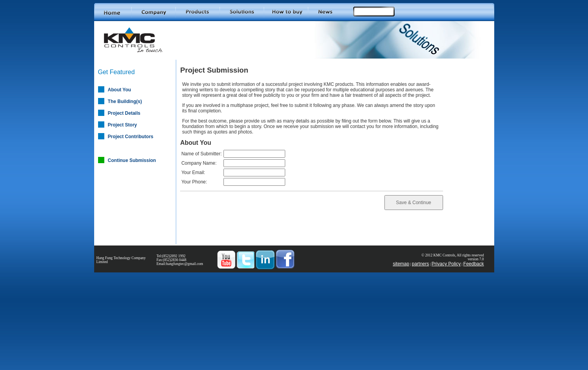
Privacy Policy (446, 264)
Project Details (124, 113)
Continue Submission (132, 160)
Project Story (122, 125)
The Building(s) (125, 101)
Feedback (474, 264)
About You (120, 90)
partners (420, 264)
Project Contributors (131, 137)
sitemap (401, 264)
